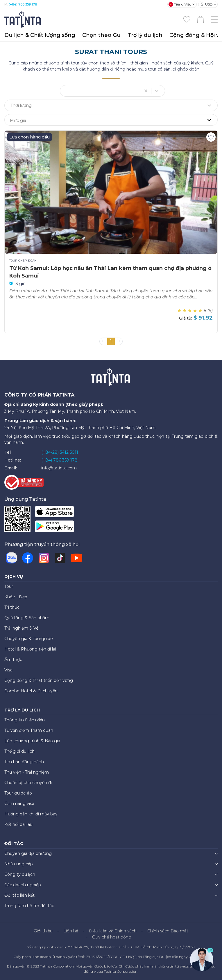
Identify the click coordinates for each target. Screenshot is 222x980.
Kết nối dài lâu (18, 824)
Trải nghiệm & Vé (22, 628)
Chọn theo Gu (101, 35)
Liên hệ (71, 931)
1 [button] (111, 341)
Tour (9, 586)
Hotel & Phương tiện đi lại (30, 649)
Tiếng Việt (180, 4)
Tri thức (12, 607)
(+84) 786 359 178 (23, 4)
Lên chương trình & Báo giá (32, 741)
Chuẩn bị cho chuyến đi (28, 783)
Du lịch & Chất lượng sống (40, 35)
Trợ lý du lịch (145, 35)
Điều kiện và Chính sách (113, 931)
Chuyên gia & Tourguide (29, 639)
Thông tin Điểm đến (25, 720)
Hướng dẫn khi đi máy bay (31, 814)
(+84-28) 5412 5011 (60, 452)
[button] (119, 341)
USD (207, 4)
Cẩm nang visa (19, 804)
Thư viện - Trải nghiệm (27, 772)
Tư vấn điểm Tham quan (29, 730)
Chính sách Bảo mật (168, 931)
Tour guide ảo (18, 793)
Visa (8, 670)
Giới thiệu (43, 931)
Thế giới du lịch (19, 751)
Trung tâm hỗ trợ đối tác (29, 906)
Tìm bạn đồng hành (24, 762)
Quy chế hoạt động (112, 937)
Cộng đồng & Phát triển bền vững (39, 680)
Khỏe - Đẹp (16, 597)
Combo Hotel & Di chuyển (31, 691)
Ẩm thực (13, 660)
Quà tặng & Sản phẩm (27, 618)
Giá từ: (186, 318)
